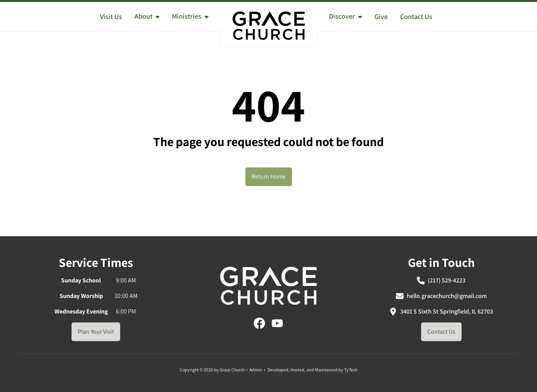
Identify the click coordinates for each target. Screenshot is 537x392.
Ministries (190, 16)
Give (381, 17)
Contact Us (416, 17)
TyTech (351, 370)
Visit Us (111, 17)
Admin (256, 370)
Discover (345, 16)
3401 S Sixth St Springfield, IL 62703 (441, 311)
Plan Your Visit (96, 332)
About (147, 16)
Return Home (269, 177)
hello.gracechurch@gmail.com (441, 296)
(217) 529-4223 (441, 280)
